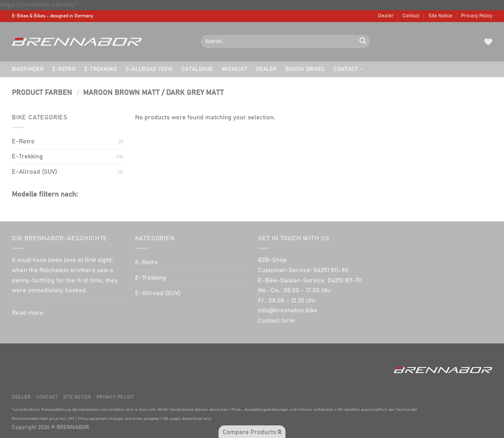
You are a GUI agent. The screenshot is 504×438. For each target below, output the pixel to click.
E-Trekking (101, 69)
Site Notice (440, 16)
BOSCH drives (305, 69)
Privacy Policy (477, 16)
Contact (411, 16)
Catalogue (197, 69)
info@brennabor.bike (288, 310)
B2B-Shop (272, 260)
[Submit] (363, 42)
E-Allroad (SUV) (149, 69)
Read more (28, 313)
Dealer (386, 16)
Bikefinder (28, 69)
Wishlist (234, 69)
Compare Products (252, 432)
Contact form (276, 321)
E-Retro (64, 69)
